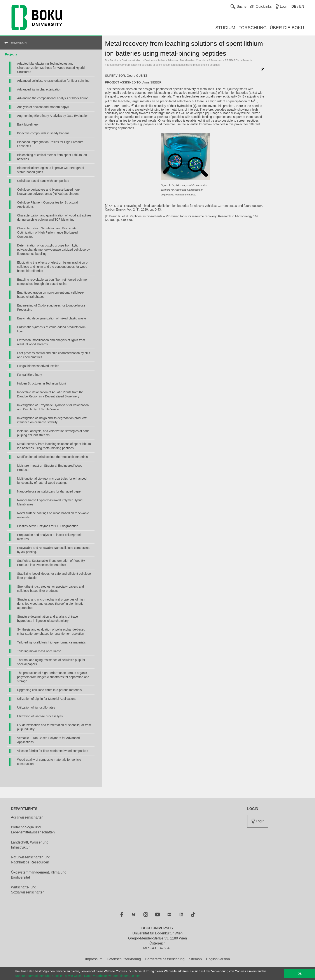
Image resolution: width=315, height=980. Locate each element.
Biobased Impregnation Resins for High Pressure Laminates (50, 144)
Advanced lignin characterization (39, 89)
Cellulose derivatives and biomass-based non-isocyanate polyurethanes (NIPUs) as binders (48, 192)
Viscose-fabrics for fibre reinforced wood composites (52, 751)
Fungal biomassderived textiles (38, 366)
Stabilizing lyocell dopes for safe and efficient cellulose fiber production (54, 576)
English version (218, 959)
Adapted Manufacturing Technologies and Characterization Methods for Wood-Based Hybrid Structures (51, 68)
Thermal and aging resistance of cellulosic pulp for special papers (51, 662)
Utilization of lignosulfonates (36, 707)
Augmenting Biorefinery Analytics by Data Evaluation (53, 116)
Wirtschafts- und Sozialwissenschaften (28, 890)
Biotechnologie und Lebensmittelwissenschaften (33, 830)
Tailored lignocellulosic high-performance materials (51, 642)
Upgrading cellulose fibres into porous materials (49, 690)
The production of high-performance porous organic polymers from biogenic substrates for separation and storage (53, 677)
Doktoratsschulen (155, 60)
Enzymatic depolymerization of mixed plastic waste (52, 318)
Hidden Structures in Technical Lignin (42, 383)
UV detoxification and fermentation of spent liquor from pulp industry (54, 727)
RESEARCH (18, 43)
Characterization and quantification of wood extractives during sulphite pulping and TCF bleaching (54, 217)
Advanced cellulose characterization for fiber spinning (53, 81)
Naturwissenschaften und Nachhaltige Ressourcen (31, 860)
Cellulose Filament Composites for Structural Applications (47, 205)
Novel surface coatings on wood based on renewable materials (53, 515)
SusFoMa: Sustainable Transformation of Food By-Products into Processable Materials (51, 563)
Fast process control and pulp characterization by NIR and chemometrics (53, 355)
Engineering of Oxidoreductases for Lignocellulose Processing (51, 307)
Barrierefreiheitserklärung (165, 959)
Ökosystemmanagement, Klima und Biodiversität (39, 875)
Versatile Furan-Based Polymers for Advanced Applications (48, 740)
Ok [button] (300, 974)
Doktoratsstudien (131, 60)
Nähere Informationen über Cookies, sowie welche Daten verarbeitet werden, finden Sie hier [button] (77, 976)
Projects (11, 54)
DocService (112, 60)
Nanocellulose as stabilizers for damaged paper (49, 491)
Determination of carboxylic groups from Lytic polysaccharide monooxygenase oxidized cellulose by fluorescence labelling (53, 250)
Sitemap (195, 959)
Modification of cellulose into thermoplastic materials (52, 457)
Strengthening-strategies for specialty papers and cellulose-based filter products (50, 589)
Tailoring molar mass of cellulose (39, 651)
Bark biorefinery (28, 124)
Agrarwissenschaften (27, 817)
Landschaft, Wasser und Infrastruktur (30, 845)
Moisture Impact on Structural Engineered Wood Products (50, 468)
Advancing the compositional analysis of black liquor (52, 98)
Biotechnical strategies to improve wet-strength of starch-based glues (51, 170)
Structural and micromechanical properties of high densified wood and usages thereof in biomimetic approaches (51, 604)
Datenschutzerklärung (124, 959)
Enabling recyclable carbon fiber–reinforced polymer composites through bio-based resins (52, 282)
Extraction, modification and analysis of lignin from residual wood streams (51, 342)
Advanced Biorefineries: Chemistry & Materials (195, 60)
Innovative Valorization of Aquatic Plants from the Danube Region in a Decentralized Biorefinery (50, 394)
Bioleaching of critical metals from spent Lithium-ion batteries (52, 157)
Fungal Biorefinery (30, 375)
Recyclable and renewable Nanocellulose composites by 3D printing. (53, 550)
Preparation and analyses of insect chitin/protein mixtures (50, 537)
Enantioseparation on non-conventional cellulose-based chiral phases (51, 295)
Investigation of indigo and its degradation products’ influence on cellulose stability (52, 420)
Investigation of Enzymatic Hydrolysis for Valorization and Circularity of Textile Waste (53, 407)
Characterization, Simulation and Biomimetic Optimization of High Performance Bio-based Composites (47, 232)
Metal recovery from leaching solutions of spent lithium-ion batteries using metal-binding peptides (54, 446)
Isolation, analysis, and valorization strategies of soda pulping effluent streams (53, 433)
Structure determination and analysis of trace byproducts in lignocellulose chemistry (47, 619)
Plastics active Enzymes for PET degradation (48, 526)
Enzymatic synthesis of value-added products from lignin (51, 329)
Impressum (94, 959)
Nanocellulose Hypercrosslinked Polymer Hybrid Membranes (50, 502)
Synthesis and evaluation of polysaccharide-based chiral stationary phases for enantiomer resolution (51, 632)
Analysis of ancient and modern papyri (43, 107)
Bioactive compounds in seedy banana (43, 133)
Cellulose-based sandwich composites (43, 181)
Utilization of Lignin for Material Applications (47, 699)
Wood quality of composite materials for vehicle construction (49, 762)
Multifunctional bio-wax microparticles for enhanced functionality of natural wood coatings (52, 481)
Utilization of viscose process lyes (40, 716)
